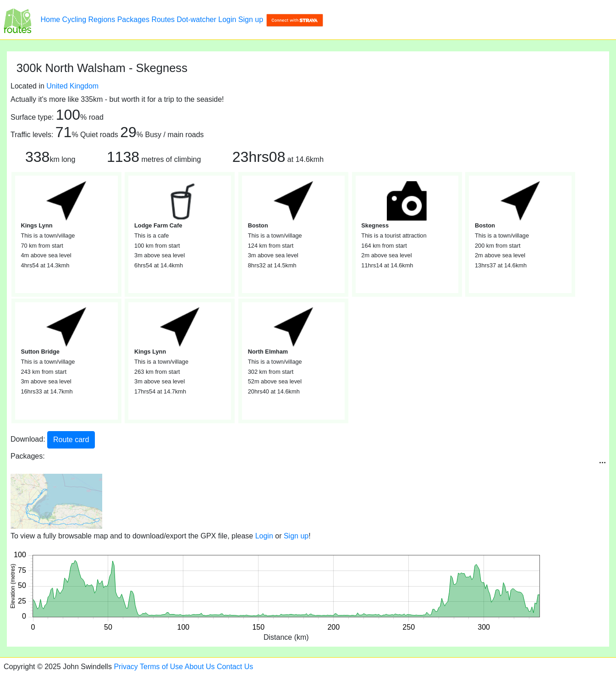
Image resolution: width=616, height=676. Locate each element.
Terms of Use (161, 667)
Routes (163, 19)
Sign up (251, 19)
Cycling (74, 19)
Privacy (126, 667)
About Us (200, 667)
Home (50, 19)
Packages (133, 19)
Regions (102, 19)
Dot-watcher (197, 19)
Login (227, 19)
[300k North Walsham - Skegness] (17, 20)
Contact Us (235, 667)
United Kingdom (72, 86)
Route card (71, 440)
